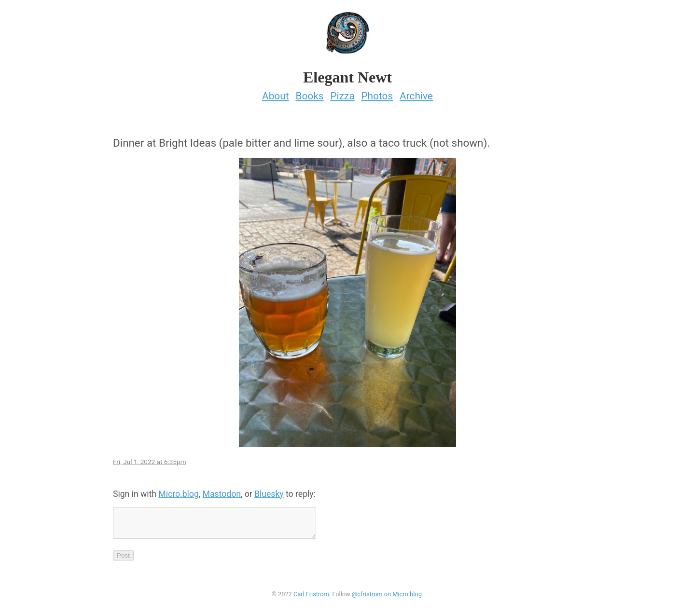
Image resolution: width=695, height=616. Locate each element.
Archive (416, 93)
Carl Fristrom (311, 597)
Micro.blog (178, 491)
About (275, 93)
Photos (377, 93)
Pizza (342, 93)
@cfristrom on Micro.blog (387, 597)
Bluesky (269, 491)
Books (309, 93)
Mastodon (222, 491)
